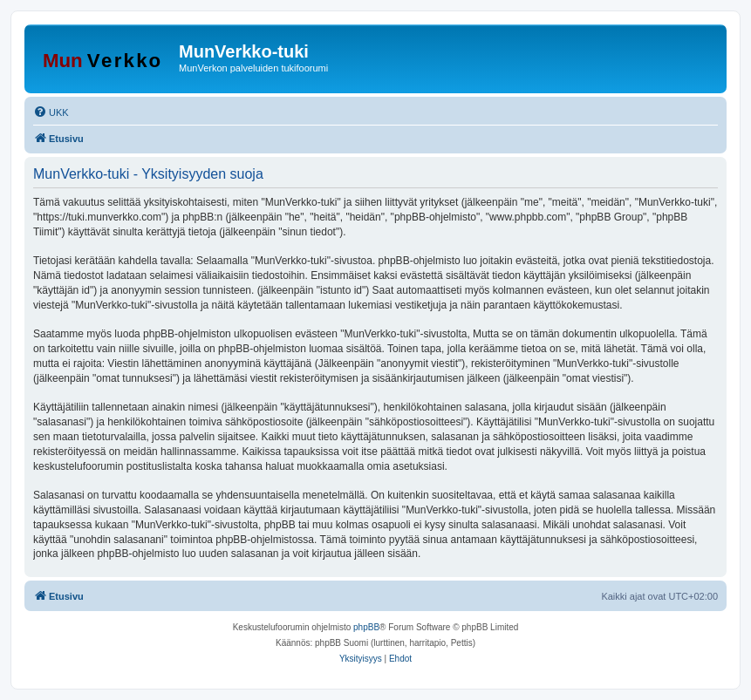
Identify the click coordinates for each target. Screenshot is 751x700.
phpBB (366, 627)
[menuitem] (51, 112)
